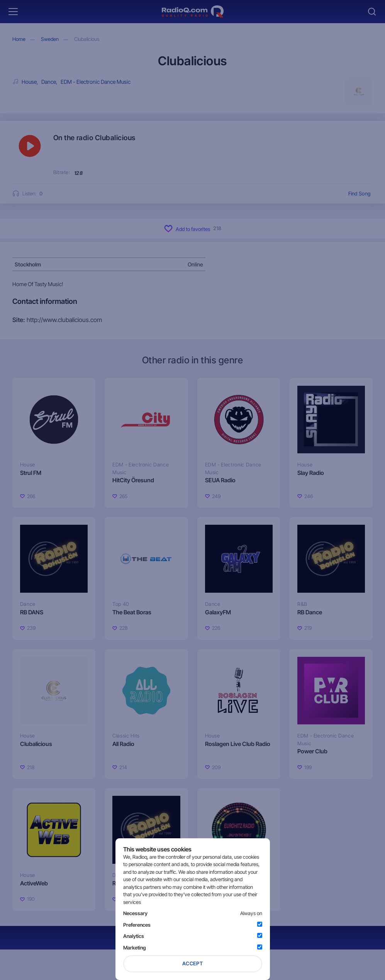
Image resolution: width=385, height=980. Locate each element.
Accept (193, 963)
